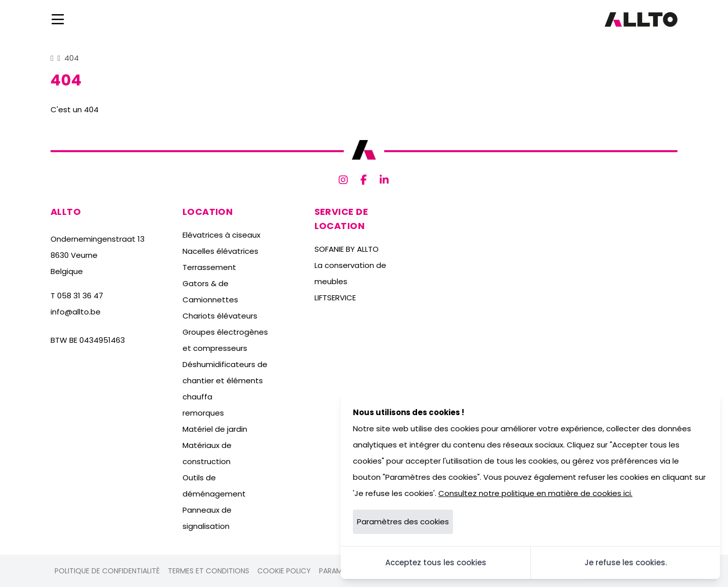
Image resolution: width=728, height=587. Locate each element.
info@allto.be (76, 312)
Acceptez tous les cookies (436, 562)
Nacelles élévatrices (220, 251)
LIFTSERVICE (335, 298)
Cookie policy (284, 571)
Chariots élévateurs (220, 316)
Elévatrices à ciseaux (221, 235)
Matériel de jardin (215, 429)
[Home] (52, 58)
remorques (203, 413)
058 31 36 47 (80, 296)
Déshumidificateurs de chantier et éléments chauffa (225, 380)
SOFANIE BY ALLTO (347, 249)
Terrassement (209, 267)
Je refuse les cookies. (626, 562)
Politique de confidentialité (107, 571)
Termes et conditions (209, 571)
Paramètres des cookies (403, 522)
